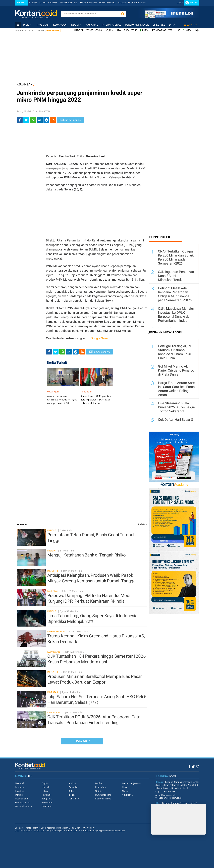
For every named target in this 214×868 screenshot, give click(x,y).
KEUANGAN (25, 84)
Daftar (193, 3)
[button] (123, 14)
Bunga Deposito (103, 795)
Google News (100, 338)
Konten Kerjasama (131, 783)
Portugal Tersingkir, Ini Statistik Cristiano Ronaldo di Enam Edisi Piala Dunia (175, 352)
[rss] (53, 120)
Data (172, 25)
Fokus (45, 791)
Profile (28, 828)
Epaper (21, 3)
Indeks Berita (82, 741)
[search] (90, 14)
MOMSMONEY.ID (107, 3)
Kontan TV (74, 799)
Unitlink (99, 791)
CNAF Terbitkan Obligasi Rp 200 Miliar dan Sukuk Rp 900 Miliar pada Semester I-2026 (176, 257)
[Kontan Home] (18, 25)
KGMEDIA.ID (124, 3)
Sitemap (19, 828)
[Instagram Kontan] (197, 767)
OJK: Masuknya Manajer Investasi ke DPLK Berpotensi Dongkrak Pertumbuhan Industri (176, 315)
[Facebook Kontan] (190, 767)
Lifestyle (159, 25)
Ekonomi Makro (103, 799)
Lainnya (191, 25)
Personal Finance (137, 25)
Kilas (124, 787)
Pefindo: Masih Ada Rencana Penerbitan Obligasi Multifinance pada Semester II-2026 (175, 294)
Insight (52, 530)
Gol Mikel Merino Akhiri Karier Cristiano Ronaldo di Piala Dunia (176, 370)
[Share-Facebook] (20, 120)
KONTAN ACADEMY (48, 3)
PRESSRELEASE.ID (69, 3)
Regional (46, 795)
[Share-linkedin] (40, 120)
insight (28, 25)
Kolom (72, 791)
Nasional (92, 25)
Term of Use (39, 828)
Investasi (43, 25)
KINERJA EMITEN (88, 3)
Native (125, 791)
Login (180, 3)
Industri (76, 25)
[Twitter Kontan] (193, 767)
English (45, 783)
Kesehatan (47, 802)
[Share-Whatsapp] (33, 120)
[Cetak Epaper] (169, 17)
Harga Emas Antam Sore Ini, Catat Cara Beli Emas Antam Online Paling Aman (176, 389)
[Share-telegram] (46, 120)
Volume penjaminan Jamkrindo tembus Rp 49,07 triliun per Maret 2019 (62, 400)
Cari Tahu (47, 806)
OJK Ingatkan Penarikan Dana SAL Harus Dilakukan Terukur (176, 276)
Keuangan (60, 25)
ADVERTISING (139, 3)
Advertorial (128, 795)
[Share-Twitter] (26, 120)
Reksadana (101, 787)
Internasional (111, 25)
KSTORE (33, 3)
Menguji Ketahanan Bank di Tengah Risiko (87, 555)
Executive (73, 787)
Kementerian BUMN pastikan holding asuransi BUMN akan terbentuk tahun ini (96, 400)
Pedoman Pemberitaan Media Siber (63, 828)
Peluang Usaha (23, 802)
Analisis (72, 783)
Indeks (143, 524)
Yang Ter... (47, 799)
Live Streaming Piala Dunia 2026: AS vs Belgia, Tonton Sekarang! (177, 407)
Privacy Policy (88, 828)
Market (99, 783)
